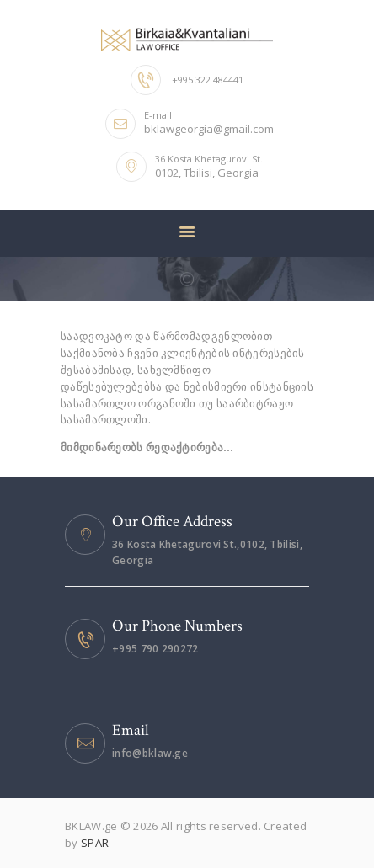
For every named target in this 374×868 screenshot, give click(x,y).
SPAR (95, 843)
